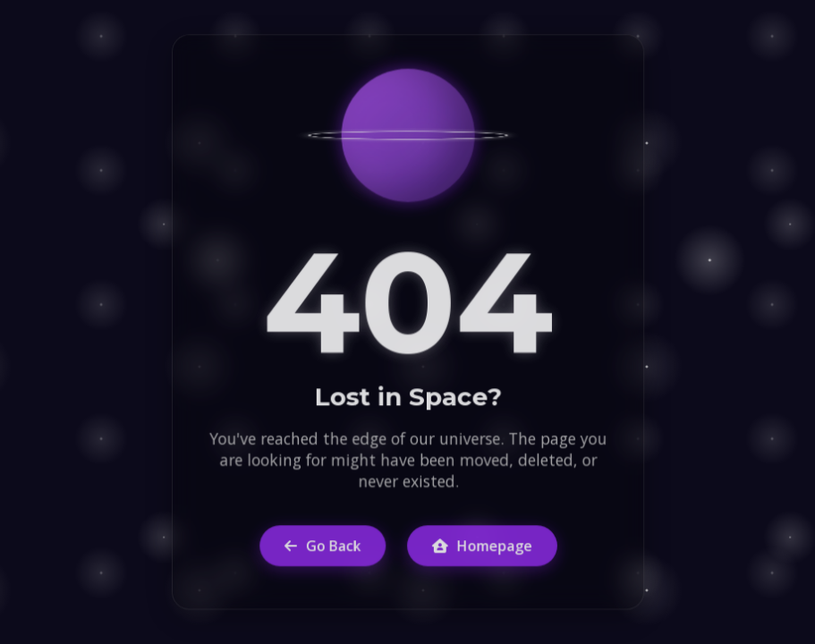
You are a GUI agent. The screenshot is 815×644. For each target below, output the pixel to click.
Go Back (322, 545)
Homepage (481, 545)
